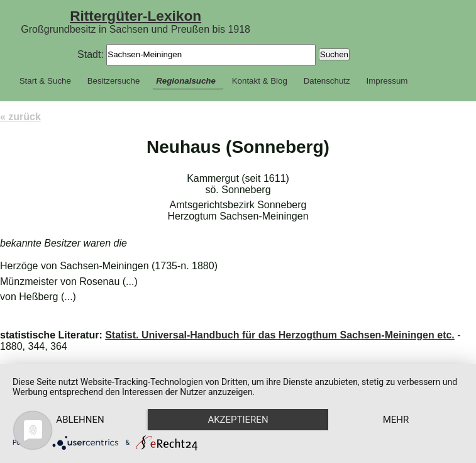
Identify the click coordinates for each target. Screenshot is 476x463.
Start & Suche (45, 81)
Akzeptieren (238, 420)
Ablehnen (80, 420)
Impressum (387, 81)
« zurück (20, 117)
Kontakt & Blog (260, 81)
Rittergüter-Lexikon (136, 16)
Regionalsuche (186, 81)
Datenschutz (327, 81)
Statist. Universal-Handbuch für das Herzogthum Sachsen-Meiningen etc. (280, 335)
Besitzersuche (114, 81)
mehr (396, 420)
